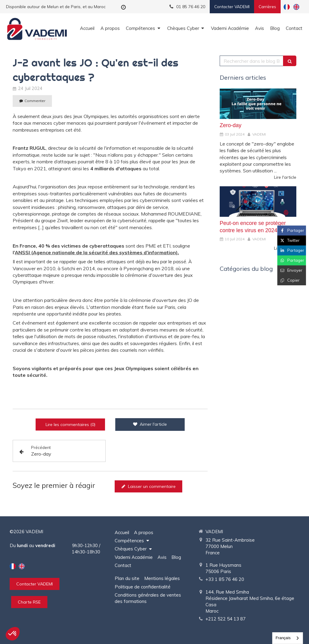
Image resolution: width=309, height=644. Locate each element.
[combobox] (288, 638)
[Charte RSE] (29, 602)
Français (283, 638)
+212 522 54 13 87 (226, 619)
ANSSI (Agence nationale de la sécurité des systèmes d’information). (97, 252)
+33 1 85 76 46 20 (225, 579)
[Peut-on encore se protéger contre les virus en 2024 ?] (258, 202)
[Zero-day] (258, 104)
